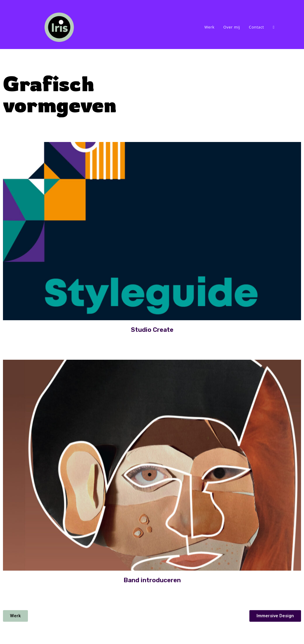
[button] (15, 616)
